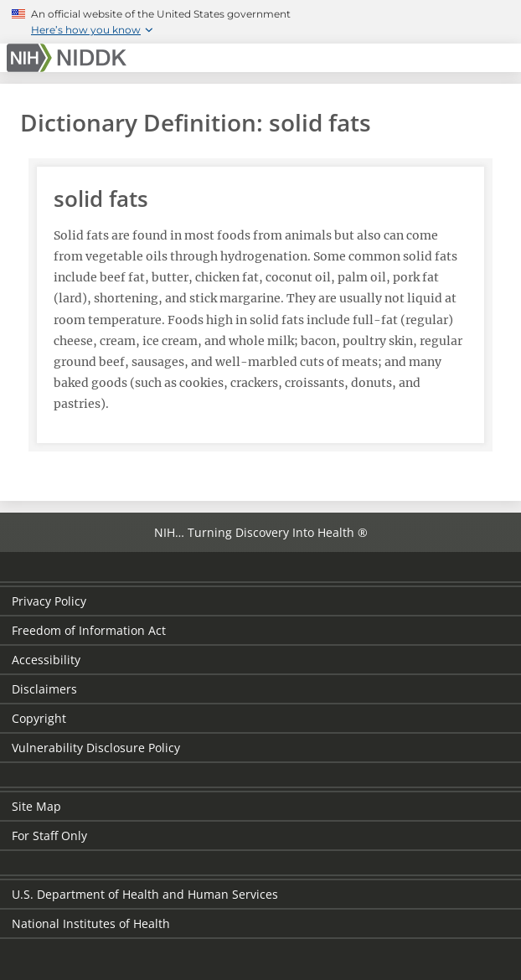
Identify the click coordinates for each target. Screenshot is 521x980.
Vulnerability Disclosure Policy (96, 748)
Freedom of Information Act (89, 630)
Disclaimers (44, 689)
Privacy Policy (49, 601)
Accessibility (46, 660)
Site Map (36, 806)
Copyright (39, 718)
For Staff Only (49, 836)
